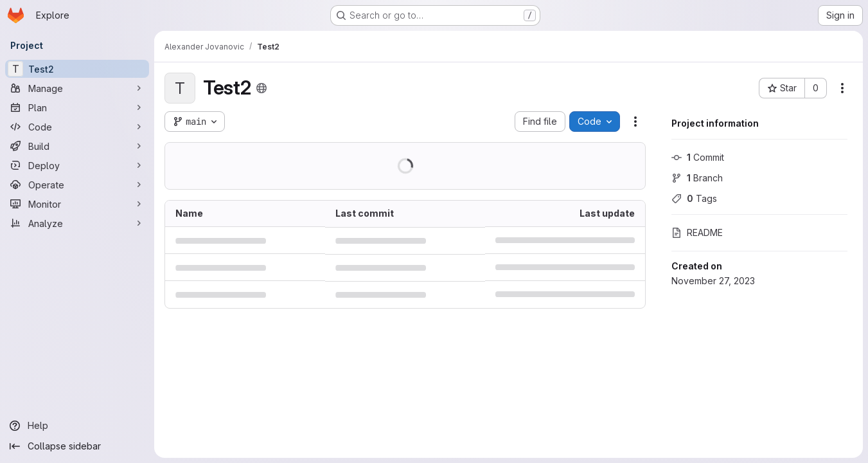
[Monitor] (77, 204)
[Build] (77, 146)
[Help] (77, 426)
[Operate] (77, 185)
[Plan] (77, 107)
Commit (698, 157)
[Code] (77, 127)
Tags (694, 198)
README (697, 232)
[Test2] (77, 69)
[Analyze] (77, 223)
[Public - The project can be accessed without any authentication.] (261, 88)
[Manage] (77, 88)
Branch (697, 178)
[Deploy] (77, 165)
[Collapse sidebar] (77, 446)
